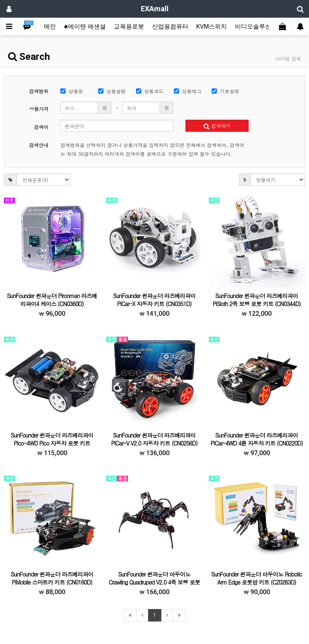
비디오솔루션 (253, 27)
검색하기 (217, 126)
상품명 (72, 91)
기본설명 (225, 91)
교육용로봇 (129, 27)
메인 (50, 27)
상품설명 (112, 91)
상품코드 (150, 91)
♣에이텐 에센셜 (85, 27)
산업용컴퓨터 (170, 27)
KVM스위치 (212, 27)
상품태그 (187, 91)
